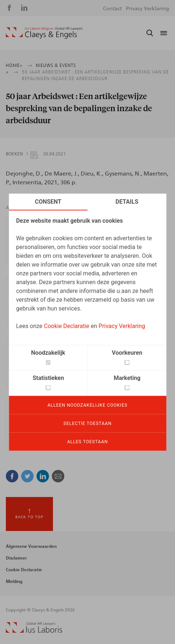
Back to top (29, 517)
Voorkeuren (127, 352)
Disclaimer (16, 558)
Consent (48, 201)
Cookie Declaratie (67, 326)
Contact (112, 9)
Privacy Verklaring (122, 326)
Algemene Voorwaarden (31, 546)
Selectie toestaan (88, 423)
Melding (14, 581)
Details (127, 201)
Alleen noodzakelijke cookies (87, 405)
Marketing (127, 378)
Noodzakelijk (48, 352)
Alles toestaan (88, 441)
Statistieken (48, 378)
